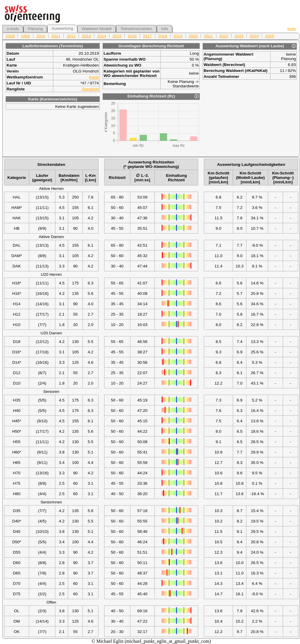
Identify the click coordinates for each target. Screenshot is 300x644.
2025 (269, 36)
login (292, 29)
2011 (56, 36)
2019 (178, 36)
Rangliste (90, 89)
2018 (163, 36)
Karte (94, 77)
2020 (193, 36)
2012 (71, 36)
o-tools (13, 29)
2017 (147, 36)
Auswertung (62, 28)
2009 (25, 36)
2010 (41, 36)
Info (165, 29)
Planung (35, 29)
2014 (102, 36)
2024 (254, 36)
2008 (10, 36)
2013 (86, 36)
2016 (132, 36)
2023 (239, 36)
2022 (224, 36)
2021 (208, 36)
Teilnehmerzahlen (136, 29)
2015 (117, 36)
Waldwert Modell (97, 29)
